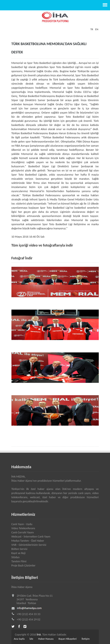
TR (92, 29)
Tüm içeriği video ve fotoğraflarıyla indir (42, 245)
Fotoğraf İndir (22, 258)
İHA (39, 635)
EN (97, 29)
